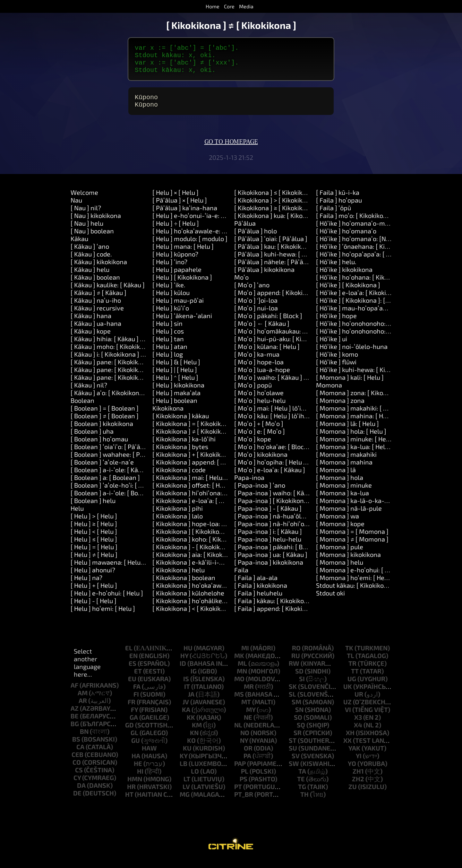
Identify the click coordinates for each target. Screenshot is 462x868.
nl (238, 733)
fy (134, 717)
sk (293, 694)
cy (77, 785)
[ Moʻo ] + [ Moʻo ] (259, 431)
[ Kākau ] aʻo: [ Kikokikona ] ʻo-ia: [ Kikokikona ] (136, 400)
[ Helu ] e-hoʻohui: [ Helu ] (107, 601)
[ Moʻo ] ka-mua (257, 362)
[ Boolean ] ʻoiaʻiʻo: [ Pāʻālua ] (112, 454)
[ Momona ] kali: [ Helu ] (350, 385)
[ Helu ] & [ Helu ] (176, 369)
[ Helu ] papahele (177, 277)
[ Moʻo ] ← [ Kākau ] (262, 331)
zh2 (358, 786)
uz (347, 709)
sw (294, 771)
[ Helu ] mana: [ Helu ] (183, 254)
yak (354, 756)
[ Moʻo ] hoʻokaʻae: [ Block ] (272, 454)
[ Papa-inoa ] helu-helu (268, 547)
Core (229, 6)
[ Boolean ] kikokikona (102, 431)
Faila (241, 577)
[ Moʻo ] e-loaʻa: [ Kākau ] (270, 477)
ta (302, 779)
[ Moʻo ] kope (253, 447)
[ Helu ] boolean (175, 408)
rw (294, 671)
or (248, 756)
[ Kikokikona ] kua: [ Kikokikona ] (280, 223)
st (293, 748)
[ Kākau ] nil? (89, 393)
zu (353, 794)
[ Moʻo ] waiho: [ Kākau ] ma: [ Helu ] (285, 385)
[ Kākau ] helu (90, 277)
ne (248, 725)
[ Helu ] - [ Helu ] (94, 608)
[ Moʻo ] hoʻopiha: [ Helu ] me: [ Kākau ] (289, 470)
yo (352, 771)
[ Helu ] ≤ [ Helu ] (94, 547)
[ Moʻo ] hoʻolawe (259, 400)
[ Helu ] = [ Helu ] (94, 554)
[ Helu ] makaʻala (176, 400)
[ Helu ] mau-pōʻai (178, 308)
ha (136, 763)
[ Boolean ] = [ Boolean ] (105, 416)
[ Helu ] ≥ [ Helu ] (94, 531)
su (293, 756)
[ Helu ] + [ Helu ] (94, 593)
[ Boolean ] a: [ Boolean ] (105, 485)
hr (131, 794)
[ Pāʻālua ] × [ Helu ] (180, 208)
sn (299, 717)
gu (136, 748)
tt (355, 679)
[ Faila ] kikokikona (261, 593)
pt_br (244, 802)
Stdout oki (330, 601)
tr (352, 671)
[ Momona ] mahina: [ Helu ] (356, 423)
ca (80, 754)
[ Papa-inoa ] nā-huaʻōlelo (272, 524)
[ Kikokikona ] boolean (184, 585)
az (75, 716)
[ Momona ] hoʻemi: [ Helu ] (355, 585)
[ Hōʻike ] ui (332, 346)
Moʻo (241, 285)
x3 (358, 725)
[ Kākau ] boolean (95, 285)
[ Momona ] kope (340, 531)
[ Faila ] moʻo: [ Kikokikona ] (355, 223)
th (304, 802)
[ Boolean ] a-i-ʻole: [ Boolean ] (114, 500)
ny (244, 748)
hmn (135, 786)
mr (249, 694)
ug (352, 686)
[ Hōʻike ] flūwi (336, 369)
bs (76, 747)
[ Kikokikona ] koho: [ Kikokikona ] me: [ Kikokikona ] (226, 547)
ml (242, 671)
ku (187, 756)
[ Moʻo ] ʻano (252, 292)
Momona (329, 393)
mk (239, 663)
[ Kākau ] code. (91, 262)
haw (149, 756)
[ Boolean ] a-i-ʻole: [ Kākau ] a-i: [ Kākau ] (130, 477)
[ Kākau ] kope (91, 339)
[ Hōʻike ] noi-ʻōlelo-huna (352, 354)
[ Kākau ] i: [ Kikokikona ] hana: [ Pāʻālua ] (129, 362)
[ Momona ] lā (336, 477)
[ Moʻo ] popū (253, 393)
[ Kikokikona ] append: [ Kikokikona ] (204, 470)
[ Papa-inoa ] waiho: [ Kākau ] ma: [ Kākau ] (295, 500)
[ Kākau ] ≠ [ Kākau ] (98, 300)
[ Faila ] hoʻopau (339, 208)
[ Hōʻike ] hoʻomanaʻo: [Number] (361, 246)
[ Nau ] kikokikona (96, 223)
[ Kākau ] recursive (97, 316)
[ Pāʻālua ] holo (256, 239)
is (186, 686)
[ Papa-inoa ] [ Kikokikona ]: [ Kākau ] (286, 508)
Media (246, 6)
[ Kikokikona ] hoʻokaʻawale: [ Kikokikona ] (212, 593)
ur (359, 702)
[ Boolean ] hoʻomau (99, 447)
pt (238, 794)
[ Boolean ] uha (92, 439)
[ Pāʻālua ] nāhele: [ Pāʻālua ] (275, 269)
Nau (76, 208)
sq (301, 733)
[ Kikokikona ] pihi (178, 516)
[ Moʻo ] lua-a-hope (262, 377)
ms (239, 702)
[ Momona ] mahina (344, 470)
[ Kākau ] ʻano (90, 254)
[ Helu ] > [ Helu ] (94, 524)
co (77, 770)
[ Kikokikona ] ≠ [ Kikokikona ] (194, 439)
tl (351, 663)
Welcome (84, 200)
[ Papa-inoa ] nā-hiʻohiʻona (273, 531)
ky (184, 763)
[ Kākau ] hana (91, 323)
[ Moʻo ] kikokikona (261, 462)
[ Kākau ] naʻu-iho (96, 308)
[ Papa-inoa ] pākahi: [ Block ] (276, 554)
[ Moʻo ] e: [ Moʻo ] (260, 439)
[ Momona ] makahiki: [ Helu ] (358, 416)
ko (191, 748)
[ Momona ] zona (340, 408)
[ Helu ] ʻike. (169, 292)
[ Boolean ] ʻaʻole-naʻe (102, 470)
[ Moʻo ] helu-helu (260, 408)
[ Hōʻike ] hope (336, 323)
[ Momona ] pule (340, 554)
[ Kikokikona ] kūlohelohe (188, 601)
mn (242, 679)
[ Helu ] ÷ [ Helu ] (176, 231)
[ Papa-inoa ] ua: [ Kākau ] (271, 562)
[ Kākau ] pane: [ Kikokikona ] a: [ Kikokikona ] (134, 377)
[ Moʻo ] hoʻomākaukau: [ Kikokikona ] (287, 339)
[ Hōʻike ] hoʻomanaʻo (346, 239)
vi (348, 717)
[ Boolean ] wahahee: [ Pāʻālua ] (116, 462)
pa (247, 763)
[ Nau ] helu (87, 231)
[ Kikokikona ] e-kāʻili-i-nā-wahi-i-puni (208, 570)
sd (299, 679)
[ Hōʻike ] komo (337, 362)
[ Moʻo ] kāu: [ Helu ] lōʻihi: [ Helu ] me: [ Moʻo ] (299, 423)
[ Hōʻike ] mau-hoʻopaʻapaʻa (356, 316)
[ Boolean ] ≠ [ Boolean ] (105, 423)
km (197, 733)
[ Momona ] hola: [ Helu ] (351, 439)
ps (244, 786)
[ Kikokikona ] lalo (178, 524)
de (77, 801)
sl (292, 702)
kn (194, 740)
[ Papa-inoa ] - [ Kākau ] (268, 516)
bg (75, 731)
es (133, 671)
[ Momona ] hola (340, 485)
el (129, 655)
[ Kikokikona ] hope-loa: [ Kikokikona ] (206, 531)
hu (188, 655)
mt (246, 709)
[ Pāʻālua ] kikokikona (264, 277)
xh (350, 740)
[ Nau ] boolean (92, 239)
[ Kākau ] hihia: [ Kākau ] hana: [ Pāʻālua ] (128, 346)
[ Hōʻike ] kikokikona (344, 277)
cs (79, 777)
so (298, 725)
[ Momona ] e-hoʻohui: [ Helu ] (359, 577)
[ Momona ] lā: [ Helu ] (347, 431)
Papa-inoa (249, 485)
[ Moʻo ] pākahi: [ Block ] (268, 323)
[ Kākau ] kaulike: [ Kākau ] (108, 292)
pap (240, 771)
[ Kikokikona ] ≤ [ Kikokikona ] (275, 200)
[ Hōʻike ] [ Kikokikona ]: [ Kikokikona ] (369, 308)
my (251, 717)
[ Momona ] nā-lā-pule (349, 516)
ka (186, 717)
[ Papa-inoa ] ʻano (260, 493)
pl (245, 779)
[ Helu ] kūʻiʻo (171, 316)
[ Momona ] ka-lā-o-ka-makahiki (363, 508)
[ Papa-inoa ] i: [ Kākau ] (268, 539)
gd (129, 733)
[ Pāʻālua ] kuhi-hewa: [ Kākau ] (278, 262)
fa (137, 694)
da (81, 793)
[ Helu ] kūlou (171, 300)
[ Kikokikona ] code (179, 477)
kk (191, 725)
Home (213, 6)
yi (359, 763)
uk (348, 694)
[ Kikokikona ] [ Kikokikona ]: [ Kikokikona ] (212, 539)
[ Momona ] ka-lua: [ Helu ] (354, 454)
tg (302, 794)
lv (186, 794)
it (187, 694)
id (183, 671)
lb (184, 771)
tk (349, 655)
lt (187, 786)
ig (194, 679)
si (302, 686)
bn (84, 739)
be (75, 724)
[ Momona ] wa (338, 524)
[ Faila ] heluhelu (258, 601)
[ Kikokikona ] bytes (180, 454)
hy (184, 663)
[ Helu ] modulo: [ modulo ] (190, 246)
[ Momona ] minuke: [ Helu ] (355, 447)
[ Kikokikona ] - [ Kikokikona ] (193, 554)
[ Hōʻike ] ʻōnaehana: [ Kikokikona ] (365, 254)
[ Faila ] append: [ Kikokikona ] (277, 616)
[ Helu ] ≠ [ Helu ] (94, 562)
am (83, 700)
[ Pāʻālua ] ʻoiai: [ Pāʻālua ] (271, 246)
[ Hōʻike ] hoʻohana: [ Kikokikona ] (363, 285)
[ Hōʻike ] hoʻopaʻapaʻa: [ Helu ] (359, 262)
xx (347, 748)
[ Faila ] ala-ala (256, 585)
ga (134, 725)
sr (298, 740)
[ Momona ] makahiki (346, 462)
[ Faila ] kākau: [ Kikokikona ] (274, 608)
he (138, 771)
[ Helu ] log (168, 362)
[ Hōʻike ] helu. (336, 269)
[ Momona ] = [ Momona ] (352, 539)
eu (132, 686)
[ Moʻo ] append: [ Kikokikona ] (277, 300)
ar (83, 708)
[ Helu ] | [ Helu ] (175, 377)
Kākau (79, 246)
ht (129, 802)
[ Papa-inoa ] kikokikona (269, 570)
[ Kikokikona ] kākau (181, 423)
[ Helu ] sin (167, 331)
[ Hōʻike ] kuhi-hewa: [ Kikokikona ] (365, 377)
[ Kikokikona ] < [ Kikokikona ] (194, 616)
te (301, 786)
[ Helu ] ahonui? (93, 577)
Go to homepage (231, 150)
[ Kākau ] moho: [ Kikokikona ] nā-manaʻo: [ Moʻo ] (141, 354)
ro (296, 655)
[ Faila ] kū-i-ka (338, 200)
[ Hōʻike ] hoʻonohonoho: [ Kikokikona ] (371, 331)
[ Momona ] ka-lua (342, 500)
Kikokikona (168, 416)
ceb (77, 762)
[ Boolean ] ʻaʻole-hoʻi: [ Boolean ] (118, 493)
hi (140, 779)
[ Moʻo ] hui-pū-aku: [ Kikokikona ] (282, 346)
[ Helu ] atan (170, 354)
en (133, 663)
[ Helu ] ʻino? (170, 269)
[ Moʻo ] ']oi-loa (256, 308)
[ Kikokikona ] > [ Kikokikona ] (275, 208)
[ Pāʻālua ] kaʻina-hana (185, 215)
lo (195, 779)
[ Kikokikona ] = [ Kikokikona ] (194, 431)
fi (136, 702)
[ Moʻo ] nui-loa (256, 316)
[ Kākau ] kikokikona (99, 269)
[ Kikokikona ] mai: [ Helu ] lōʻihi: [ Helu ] (208, 485)
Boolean (82, 408)
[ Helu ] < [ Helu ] (94, 539)
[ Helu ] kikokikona (178, 393)
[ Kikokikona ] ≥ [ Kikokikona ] (275, 215)
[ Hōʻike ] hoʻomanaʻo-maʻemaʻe (362, 231)
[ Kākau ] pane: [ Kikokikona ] (111, 369)
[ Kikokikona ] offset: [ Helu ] (192, 493)
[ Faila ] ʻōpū (334, 215)
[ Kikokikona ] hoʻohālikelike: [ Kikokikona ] (213, 608)
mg (185, 802)
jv (186, 709)
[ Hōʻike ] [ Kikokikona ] (348, 292)
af (74, 693)
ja (191, 702)
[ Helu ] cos (168, 339)
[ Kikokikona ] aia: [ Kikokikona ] (197, 562)
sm (296, 709)
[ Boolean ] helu (93, 508)
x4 (358, 733)
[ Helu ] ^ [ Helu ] (175, 385)
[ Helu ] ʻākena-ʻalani (182, 323)
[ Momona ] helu (340, 570)
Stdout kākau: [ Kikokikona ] (355, 593)
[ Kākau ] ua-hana (96, 331)
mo (239, 686)
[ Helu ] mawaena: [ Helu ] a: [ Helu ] (121, 570)
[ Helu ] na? (86, 585)
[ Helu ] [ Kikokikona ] (182, 285)
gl (134, 740)
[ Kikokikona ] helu (179, 577)
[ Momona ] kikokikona (348, 562)
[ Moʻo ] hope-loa (259, 369)
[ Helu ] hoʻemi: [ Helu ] (103, 616)
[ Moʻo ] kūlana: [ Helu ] (267, 354)
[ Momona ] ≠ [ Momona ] (352, 547)
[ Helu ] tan (168, 346)
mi (245, 655)
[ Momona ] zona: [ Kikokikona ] (361, 400)
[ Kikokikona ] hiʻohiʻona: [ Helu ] (198, 500)
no (245, 740)
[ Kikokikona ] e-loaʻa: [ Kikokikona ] (203, 508)
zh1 (358, 779)
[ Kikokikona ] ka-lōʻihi (184, 447)
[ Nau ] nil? (86, 215)
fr (132, 709)
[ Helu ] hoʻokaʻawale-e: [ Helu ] (197, 239)
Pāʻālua (245, 231)
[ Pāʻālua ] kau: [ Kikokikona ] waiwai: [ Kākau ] (299, 254)
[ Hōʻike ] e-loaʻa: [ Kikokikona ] (360, 300)
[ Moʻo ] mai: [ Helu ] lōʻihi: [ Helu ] (282, 416)
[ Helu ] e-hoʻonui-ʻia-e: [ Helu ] (197, 223)
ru (296, 663)
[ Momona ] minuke (344, 493)
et (138, 679)
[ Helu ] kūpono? (175, 262)
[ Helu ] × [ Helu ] (175, 200)
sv (296, 763)
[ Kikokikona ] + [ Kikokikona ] (194, 462)
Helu (77, 516)
